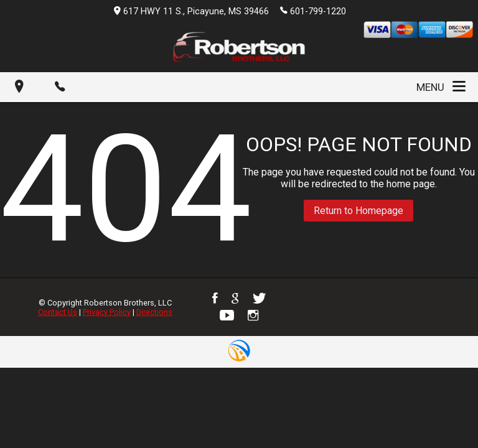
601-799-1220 (313, 11)
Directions (154, 312)
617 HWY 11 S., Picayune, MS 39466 (191, 12)
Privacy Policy (107, 312)
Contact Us (58, 312)
